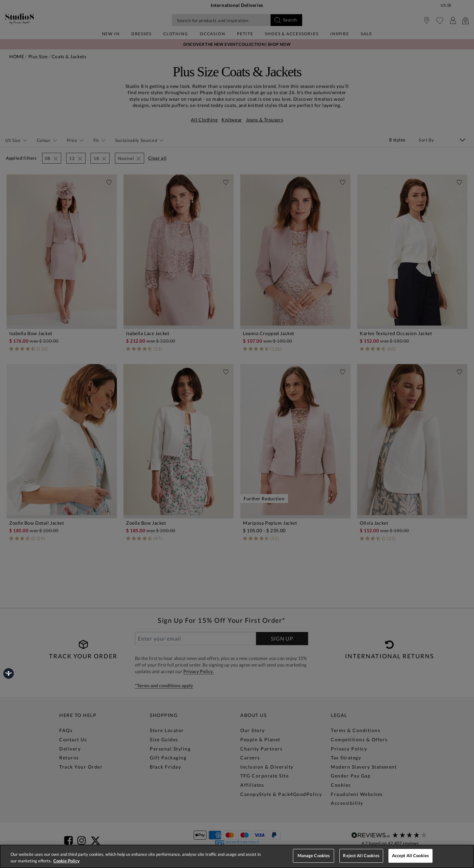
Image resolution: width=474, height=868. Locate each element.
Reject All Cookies (361, 855)
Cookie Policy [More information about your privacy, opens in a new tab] (66, 861)
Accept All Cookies (410, 855)
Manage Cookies (314, 855)
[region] (237, 856)
